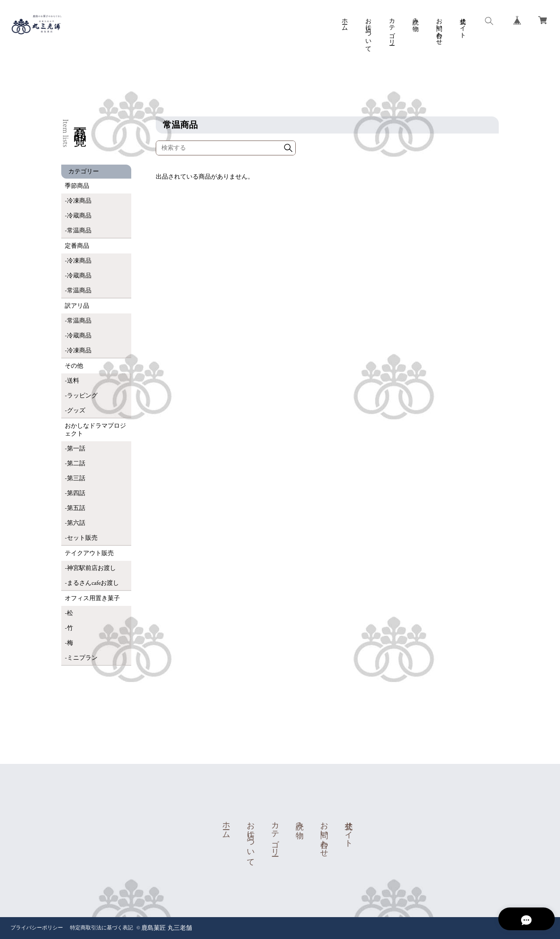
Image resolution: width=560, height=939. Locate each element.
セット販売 (82, 538)
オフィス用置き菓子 (92, 598)
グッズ (76, 411)
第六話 (76, 523)
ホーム (344, 21)
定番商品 (77, 246)
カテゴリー (392, 28)
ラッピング (82, 396)
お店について (368, 32)
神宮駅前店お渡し (91, 568)
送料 (73, 381)
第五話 (76, 508)
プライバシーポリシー (37, 928)
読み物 (415, 18)
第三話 (76, 478)
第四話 (76, 493)
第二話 (76, 464)
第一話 (76, 449)
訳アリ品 (77, 306)
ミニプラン (82, 658)
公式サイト (462, 25)
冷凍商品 (79, 201)
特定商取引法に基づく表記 (101, 928)
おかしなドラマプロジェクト (95, 430)
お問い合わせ (439, 28)
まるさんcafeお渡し (93, 583)
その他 (74, 366)
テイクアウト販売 (89, 553)
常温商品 (79, 231)
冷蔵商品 (79, 216)
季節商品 (77, 186)
